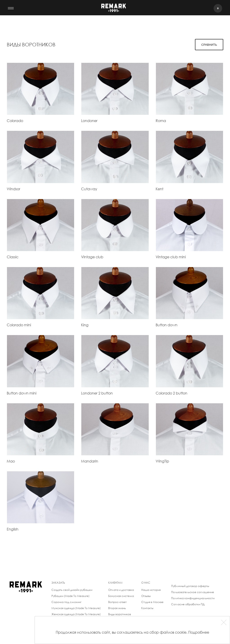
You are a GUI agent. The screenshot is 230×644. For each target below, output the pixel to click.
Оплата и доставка (121, 590)
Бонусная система (121, 596)
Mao (11, 461)
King (85, 325)
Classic (13, 257)
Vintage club (92, 257)
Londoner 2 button (97, 393)
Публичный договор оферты (190, 586)
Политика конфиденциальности (193, 598)
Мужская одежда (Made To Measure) (76, 608)
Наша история (151, 590)
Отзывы (146, 596)
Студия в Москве (152, 602)
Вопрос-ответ (117, 602)
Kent (159, 189)
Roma (161, 121)
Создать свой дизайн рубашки (72, 590)
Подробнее (199, 632)
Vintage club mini (171, 257)
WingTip (162, 461)
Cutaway (89, 189)
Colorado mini (19, 325)
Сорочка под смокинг (66, 602)
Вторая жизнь (117, 608)
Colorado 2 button (171, 393)
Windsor (13, 189)
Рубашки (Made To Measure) (70, 596)
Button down (167, 325)
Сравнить (209, 45)
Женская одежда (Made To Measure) (76, 614)
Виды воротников (120, 614)
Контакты (147, 608)
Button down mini (22, 393)
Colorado (15, 121)
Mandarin (90, 461)
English (13, 529)
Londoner (89, 121)
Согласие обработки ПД (188, 604)
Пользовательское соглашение (193, 592)
